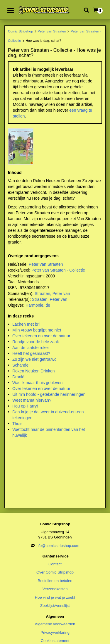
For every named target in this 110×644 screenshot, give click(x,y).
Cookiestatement (55, 641)
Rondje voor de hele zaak (36, 342)
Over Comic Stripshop (55, 572)
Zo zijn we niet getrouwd (34, 359)
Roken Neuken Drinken (34, 371)
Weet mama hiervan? (32, 400)
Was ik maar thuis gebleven (37, 383)
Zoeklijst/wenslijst (55, 606)
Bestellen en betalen (55, 581)
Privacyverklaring (55, 632)
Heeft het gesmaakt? (31, 353)
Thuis (17, 424)
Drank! (18, 377)
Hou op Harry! (25, 406)
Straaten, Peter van (52, 293)
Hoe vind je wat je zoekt (55, 597)
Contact (55, 564)
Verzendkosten (55, 589)
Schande (20, 365)
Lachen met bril (26, 324)
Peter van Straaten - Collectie (58, 270)
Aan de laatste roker (31, 348)
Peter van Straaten (52, 31)
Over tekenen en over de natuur (41, 336)
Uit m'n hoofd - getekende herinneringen (49, 394)
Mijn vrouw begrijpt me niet (37, 330)
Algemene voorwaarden (55, 624)
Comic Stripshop (21, 31)
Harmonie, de (38, 305)
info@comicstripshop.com (57, 546)
